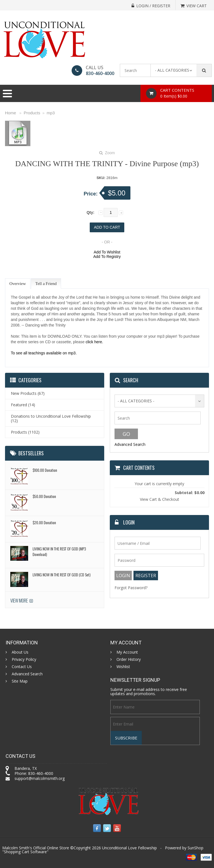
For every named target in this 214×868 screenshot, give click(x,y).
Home (11, 113)
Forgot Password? (131, 588)
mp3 (51, 113)
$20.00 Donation (44, 522)
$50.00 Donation (44, 496)
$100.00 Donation (45, 470)
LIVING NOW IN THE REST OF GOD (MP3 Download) (59, 551)
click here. (94, 342)
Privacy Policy (24, 659)
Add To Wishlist (107, 252)
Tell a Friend (46, 284)
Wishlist (123, 667)
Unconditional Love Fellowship (129, 848)
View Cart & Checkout (160, 499)
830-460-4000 (100, 73)
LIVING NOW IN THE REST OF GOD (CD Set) (62, 575)
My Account (127, 652)
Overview (18, 284)
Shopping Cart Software (25, 852)
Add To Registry (107, 257)
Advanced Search (130, 444)
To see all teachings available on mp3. (44, 353)
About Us (20, 652)
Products (32, 113)
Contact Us (22, 667)
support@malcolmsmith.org (40, 778)
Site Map (20, 681)
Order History (129, 659)
